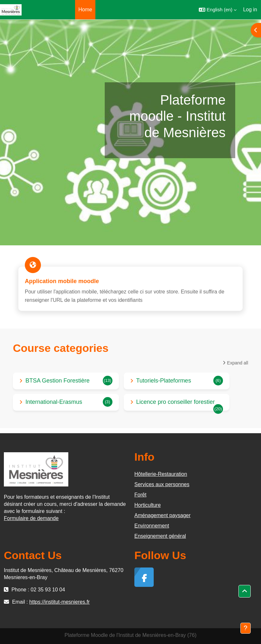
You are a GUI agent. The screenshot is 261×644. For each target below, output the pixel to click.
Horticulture (148, 505)
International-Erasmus (54, 402)
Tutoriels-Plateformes (164, 381)
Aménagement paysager (162, 515)
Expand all (238, 363)
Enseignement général (160, 536)
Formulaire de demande (31, 518)
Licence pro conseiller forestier (176, 402)
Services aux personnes (162, 484)
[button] (218, 10)
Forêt (140, 495)
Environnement (152, 526)
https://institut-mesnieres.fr (60, 602)
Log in (250, 10)
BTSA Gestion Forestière (58, 381)
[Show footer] (246, 628)
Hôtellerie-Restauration (161, 474)
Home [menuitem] (85, 10)
